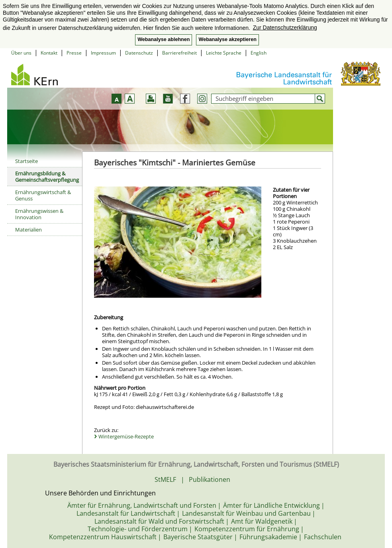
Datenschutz (139, 53)
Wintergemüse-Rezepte (126, 436)
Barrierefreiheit (179, 53)
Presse (74, 53)
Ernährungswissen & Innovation (39, 214)
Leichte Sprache (224, 53)
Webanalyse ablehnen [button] (164, 39)
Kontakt (49, 53)
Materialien (28, 230)
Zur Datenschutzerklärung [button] (285, 27)
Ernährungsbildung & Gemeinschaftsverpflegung (47, 177)
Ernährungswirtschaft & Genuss (43, 195)
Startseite (26, 161)
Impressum (103, 53)
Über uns (21, 53)
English (259, 53)
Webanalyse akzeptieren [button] (227, 39)
